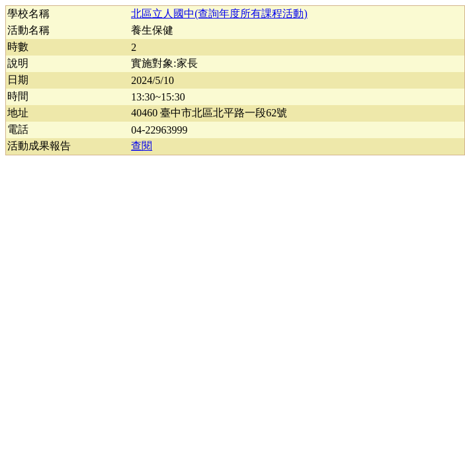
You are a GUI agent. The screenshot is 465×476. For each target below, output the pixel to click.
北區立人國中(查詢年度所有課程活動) (219, 14)
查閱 (142, 146)
